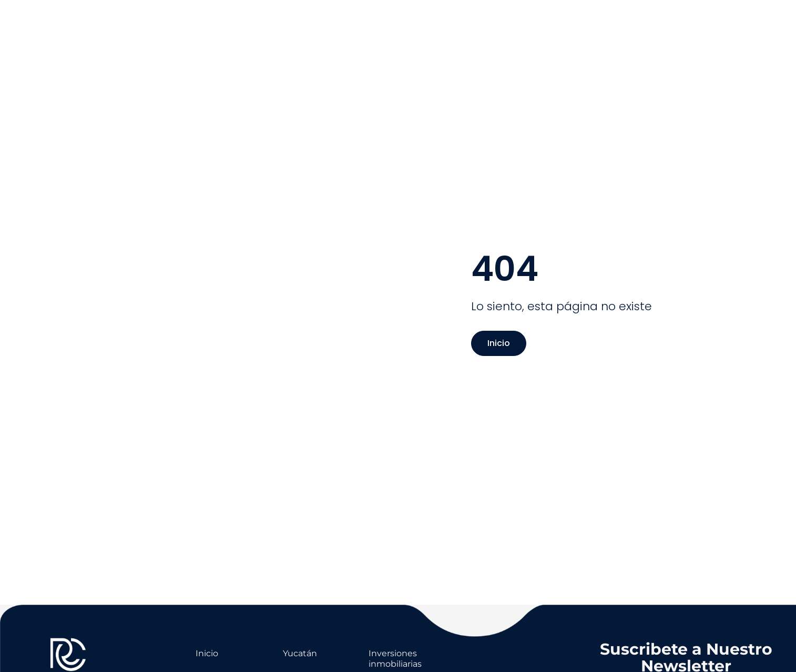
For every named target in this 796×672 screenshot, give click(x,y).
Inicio (499, 343)
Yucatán (300, 653)
